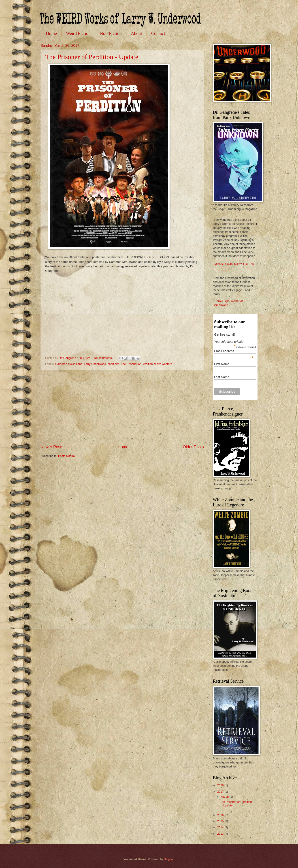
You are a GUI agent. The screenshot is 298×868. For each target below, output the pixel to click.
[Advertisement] (122, 407)
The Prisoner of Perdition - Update (92, 57)
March (225, 797)
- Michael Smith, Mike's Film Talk (234, 264)
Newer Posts (52, 447)
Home (51, 33)
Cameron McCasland (69, 364)
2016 (221, 815)
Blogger (169, 859)
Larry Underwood (95, 364)
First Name (222, 364)
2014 (221, 827)
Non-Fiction (111, 33)
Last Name (222, 377)
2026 (221, 785)
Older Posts (193, 447)
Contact (158, 33)
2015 (221, 821)
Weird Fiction (78, 33)
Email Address (234, 351)
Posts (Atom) (66, 456)
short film (113, 364)
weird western (163, 364)
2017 (221, 792)
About (136, 33)
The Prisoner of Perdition (137, 364)
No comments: (104, 358)
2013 (221, 834)
